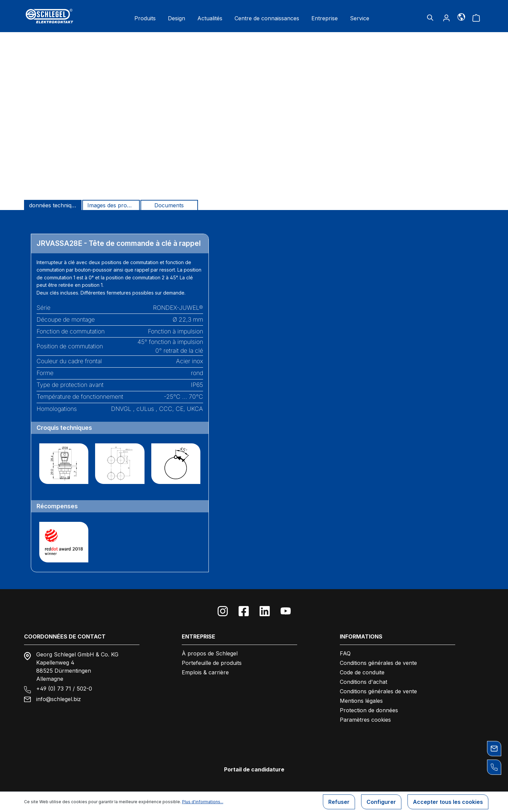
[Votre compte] (446, 18)
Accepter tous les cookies (448, 802)
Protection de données (369, 710)
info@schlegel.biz (59, 699)
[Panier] (476, 18)
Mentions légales (361, 701)
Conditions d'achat (363, 682)
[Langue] (461, 17)
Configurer (381, 802)
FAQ (345, 653)
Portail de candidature (254, 769)
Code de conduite (362, 672)
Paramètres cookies (365, 720)
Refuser (339, 802)
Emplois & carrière (205, 672)
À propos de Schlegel (210, 653)
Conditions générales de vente (378, 663)
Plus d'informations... (203, 802)
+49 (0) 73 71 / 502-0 (64, 689)
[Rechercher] (430, 18)
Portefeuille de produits (212, 663)
